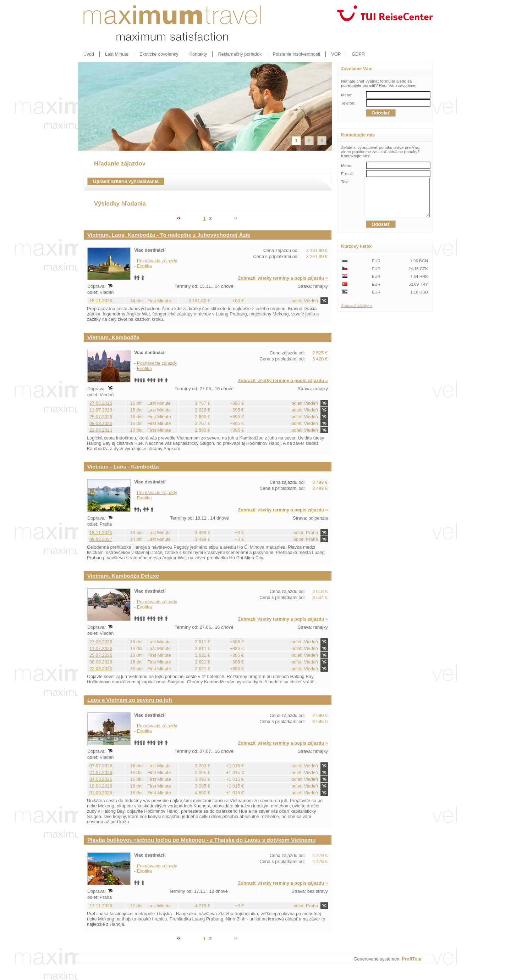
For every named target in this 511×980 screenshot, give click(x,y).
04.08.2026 (101, 779)
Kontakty (198, 54)
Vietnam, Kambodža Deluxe (123, 576)
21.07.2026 (101, 772)
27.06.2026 (101, 403)
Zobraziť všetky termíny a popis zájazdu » (283, 278)
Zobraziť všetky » (357, 313)
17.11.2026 (101, 906)
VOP (336, 54)
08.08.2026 (101, 423)
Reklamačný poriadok (240, 54)
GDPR (358, 54)
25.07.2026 (101, 417)
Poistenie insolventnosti (296, 54)
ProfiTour (412, 959)
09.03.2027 (101, 539)
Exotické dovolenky (159, 54)
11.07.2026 (101, 410)
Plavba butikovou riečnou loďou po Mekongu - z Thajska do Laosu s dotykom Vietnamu (201, 840)
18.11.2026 (101, 533)
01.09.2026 (101, 793)
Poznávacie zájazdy (157, 261)
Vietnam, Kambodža (113, 337)
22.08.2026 (101, 430)
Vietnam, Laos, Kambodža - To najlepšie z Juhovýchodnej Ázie (169, 235)
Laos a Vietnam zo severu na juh (130, 700)
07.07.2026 (101, 766)
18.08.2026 (101, 786)
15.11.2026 (101, 301)
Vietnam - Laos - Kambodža (123, 467)
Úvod (89, 54)
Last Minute (117, 54)
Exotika (144, 266)
